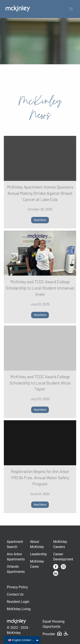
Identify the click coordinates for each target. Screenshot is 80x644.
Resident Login (18, 602)
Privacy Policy (17, 587)
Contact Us (15, 594)
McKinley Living (19, 609)
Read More (40, 220)
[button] (71, 9)
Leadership (39, 554)
